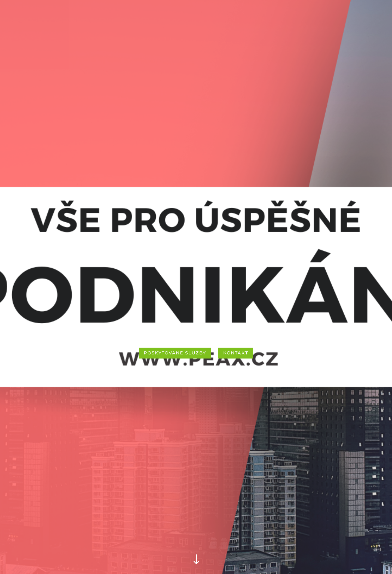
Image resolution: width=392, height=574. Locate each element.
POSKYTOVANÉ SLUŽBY (175, 353)
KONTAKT (236, 353)
